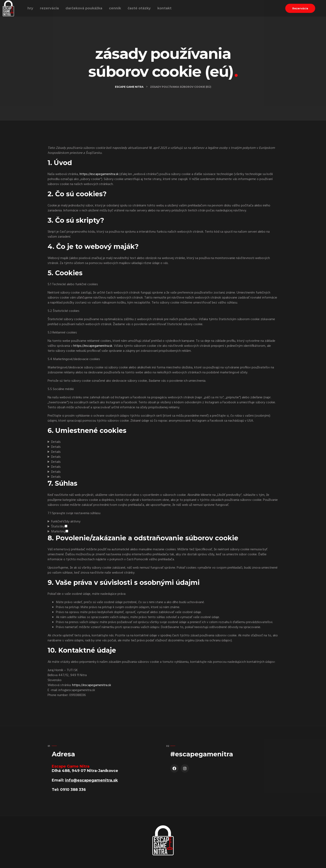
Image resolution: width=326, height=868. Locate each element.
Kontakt (164, 8)
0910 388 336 (73, 790)
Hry (30, 8)
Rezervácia (49, 8)
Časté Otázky (139, 8)
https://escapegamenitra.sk (99, 174)
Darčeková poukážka (84, 8)
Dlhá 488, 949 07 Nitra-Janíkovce (85, 771)
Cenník (115, 8)
